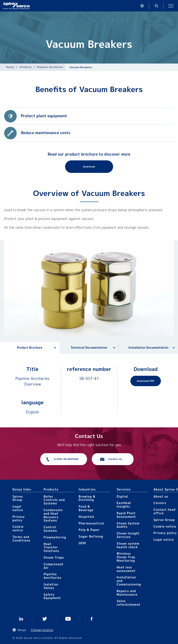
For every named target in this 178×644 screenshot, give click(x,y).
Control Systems (50, 529)
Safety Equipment (52, 596)
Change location (42, 630)
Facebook (92, 619)
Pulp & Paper (89, 530)
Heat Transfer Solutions (51, 547)
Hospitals (86, 517)
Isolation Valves (51, 586)
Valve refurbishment (129, 603)
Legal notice (18, 508)
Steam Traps (54, 557)
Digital (122, 496)
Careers (160, 503)
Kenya (10, 67)
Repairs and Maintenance (127, 593)
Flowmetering (55, 537)
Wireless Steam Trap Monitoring (126, 557)
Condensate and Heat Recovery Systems (53, 515)
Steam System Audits (128, 525)
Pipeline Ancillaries (50, 67)
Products (26, 67)
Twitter (45, 619)
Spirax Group (18, 498)
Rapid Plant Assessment (126, 515)
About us (161, 496)
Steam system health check (128, 545)
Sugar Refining (91, 536)
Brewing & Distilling (87, 498)
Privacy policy (19, 518)
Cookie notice (18, 528)
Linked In (21, 619)
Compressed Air (53, 566)
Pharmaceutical (91, 523)
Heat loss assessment (126, 569)
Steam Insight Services (128, 535)
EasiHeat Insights (124, 505)
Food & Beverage (86, 508)
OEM (82, 543)
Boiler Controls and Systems (54, 500)
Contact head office (165, 511)
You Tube (68, 619)
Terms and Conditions (21, 539)
